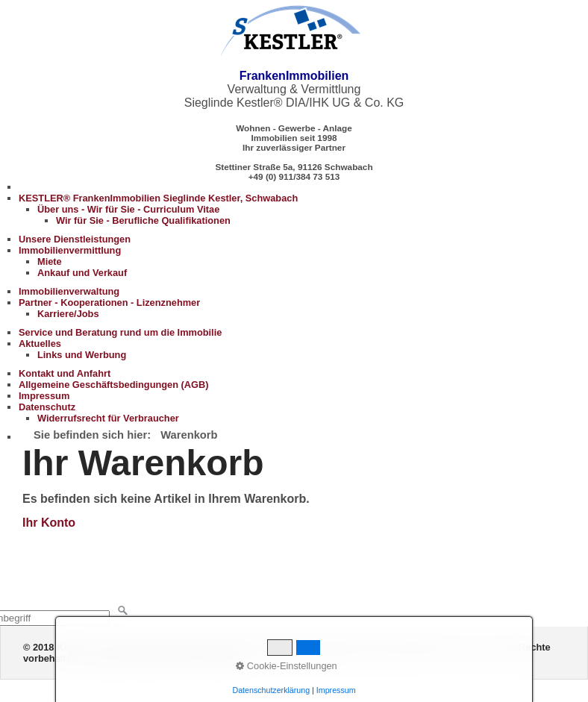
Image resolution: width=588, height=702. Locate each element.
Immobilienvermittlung (70, 250)
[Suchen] (123, 611)
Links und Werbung (82, 355)
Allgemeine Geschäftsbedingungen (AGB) (114, 385)
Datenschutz (47, 407)
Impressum (44, 396)
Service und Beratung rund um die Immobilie (120, 332)
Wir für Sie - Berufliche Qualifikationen (143, 220)
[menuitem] (303, 209)
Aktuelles (40, 344)
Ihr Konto (49, 523)
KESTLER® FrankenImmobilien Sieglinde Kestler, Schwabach (158, 198)
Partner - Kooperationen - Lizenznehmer (109, 303)
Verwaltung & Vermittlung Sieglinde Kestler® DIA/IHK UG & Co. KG (294, 89)
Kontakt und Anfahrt (65, 373)
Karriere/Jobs (68, 314)
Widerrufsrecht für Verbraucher (108, 418)
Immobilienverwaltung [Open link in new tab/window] (69, 291)
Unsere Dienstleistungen (75, 239)
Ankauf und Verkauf (82, 273)
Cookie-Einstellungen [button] (287, 666)
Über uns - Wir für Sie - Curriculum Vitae (128, 209)
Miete (50, 261)
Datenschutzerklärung (271, 690)
